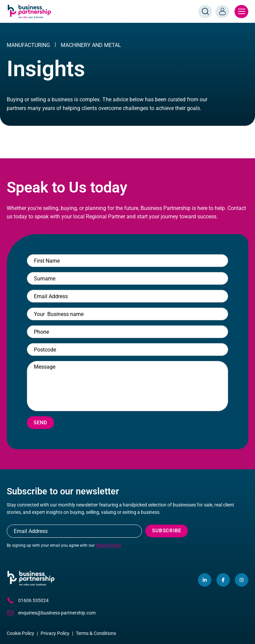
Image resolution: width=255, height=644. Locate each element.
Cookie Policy (20, 633)
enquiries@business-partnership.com (51, 613)
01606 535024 (28, 600)
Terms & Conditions (96, 633)
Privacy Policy (108, 545)
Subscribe (167, 531)
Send (40, 423)
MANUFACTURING (28, 45)
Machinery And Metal (91, 45)
